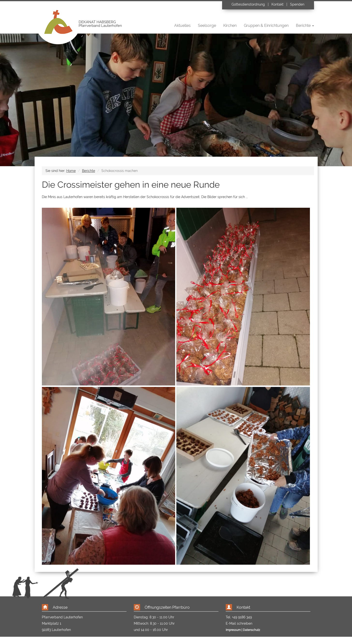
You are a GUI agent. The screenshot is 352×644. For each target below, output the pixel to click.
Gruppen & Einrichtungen (266, 26)
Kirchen (230, 26)
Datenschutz (251, 630)
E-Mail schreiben (239, 623)
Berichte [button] (305, 26)
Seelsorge (207, 26)
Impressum (233, 630)
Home (71, 171)
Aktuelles (182, 26)
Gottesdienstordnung (249, 4)
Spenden (297, 4)
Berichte (89, 171)
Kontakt (277, 4)
